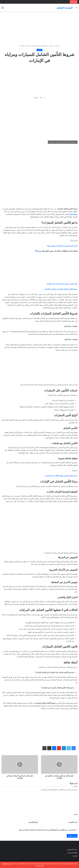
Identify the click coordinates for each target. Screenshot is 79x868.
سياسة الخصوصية (72, 849)
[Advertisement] (39, 28)
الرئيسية (57, 46)
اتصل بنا (75, 856)
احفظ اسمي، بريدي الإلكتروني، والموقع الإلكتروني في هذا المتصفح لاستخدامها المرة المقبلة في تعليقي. (47, 830)
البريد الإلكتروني (73, 822)
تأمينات (51, 46)
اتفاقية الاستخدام (72, 853)
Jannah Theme (6, 864)
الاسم (75, 814)
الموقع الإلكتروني (33, 822)
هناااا (37, 251)
